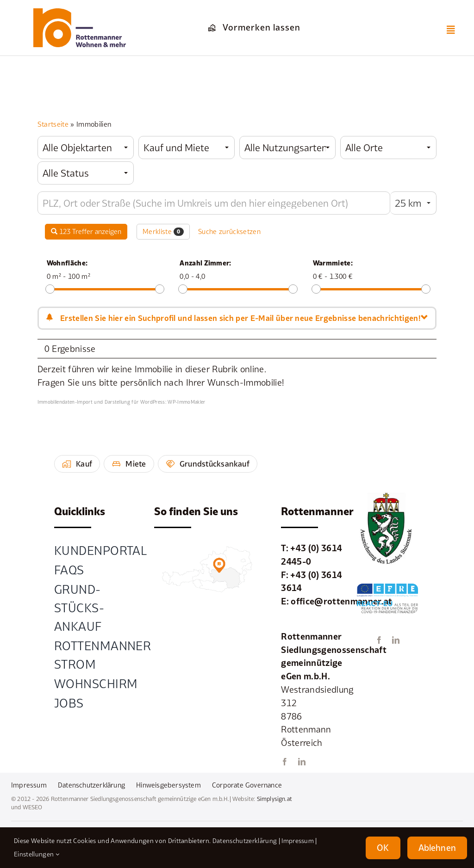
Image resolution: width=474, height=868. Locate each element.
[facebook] (285, 762)
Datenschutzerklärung (245, 841)
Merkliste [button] (163, 232)
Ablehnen (437, 848)
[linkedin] (302, 762)
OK (383, 848)
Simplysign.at (274, 799)
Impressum (298, 841)
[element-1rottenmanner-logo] (80, 12)
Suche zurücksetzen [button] (229, 231)
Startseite (53, 124)
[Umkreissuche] (214, 203)
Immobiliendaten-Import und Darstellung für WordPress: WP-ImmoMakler (122, 402)
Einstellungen (37, 854)
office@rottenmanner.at (341, 601)
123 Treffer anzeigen (86, 231)
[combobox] (86, 148)
